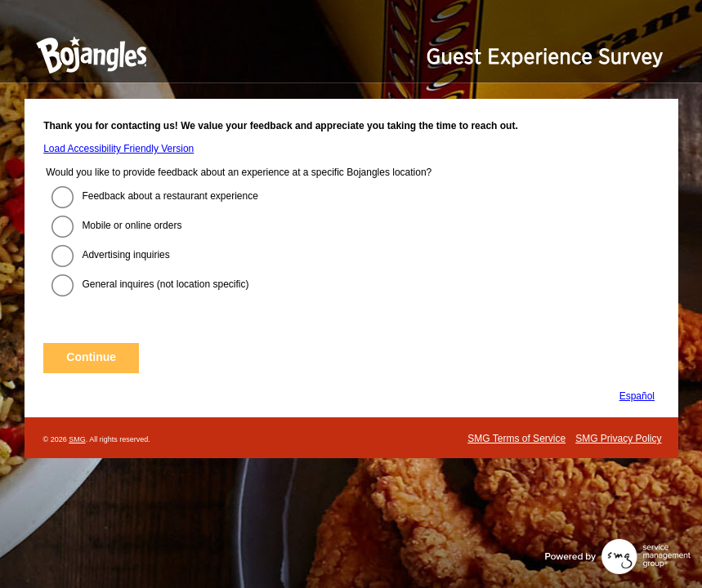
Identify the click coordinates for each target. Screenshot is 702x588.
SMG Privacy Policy (618, 439)
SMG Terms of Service (516, 439)
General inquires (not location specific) (165, 284)
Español (637, 396)
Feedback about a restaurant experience (170, 196)
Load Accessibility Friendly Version (118, 149)
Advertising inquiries (125, 255)
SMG (77, 439)
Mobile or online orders (132, 225)
